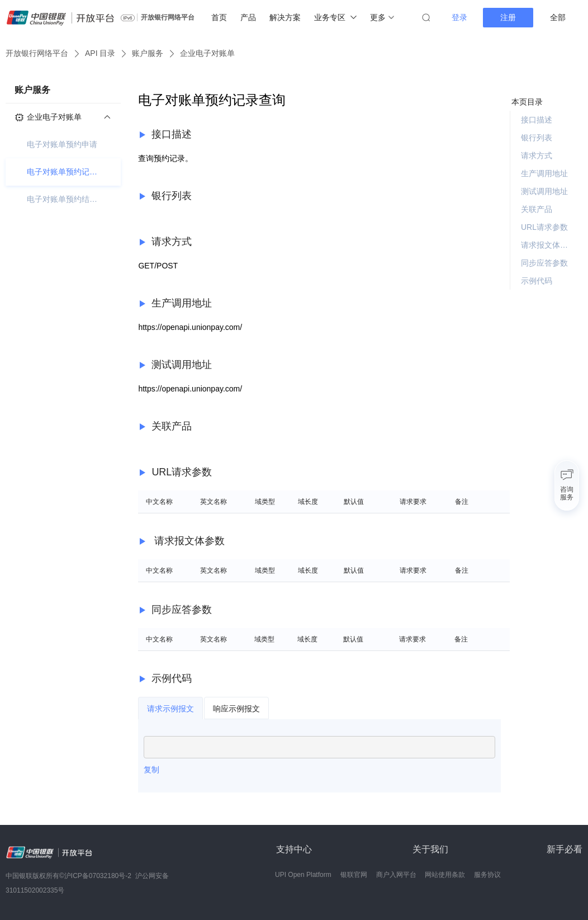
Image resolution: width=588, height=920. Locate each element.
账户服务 (148, 53)
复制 (151, 770)
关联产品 (537, 209)
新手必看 (565, 849)
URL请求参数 (544, 227)
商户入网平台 (396, 875)
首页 (219, 17)
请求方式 (537, 155)
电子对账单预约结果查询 (63, 199)
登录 (459, 17)
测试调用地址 (544, 191)
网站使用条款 (445, 875)
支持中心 (294, 849)
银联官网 (354, 875)
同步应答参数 (544, 263)
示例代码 (537, 281)
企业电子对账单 (207, 53)
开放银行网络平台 (168, 17)
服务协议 (487, 875)
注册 (508, 17)
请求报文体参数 (547, 245)
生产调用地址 (544, 173)
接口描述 (537, 120)
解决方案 (285, 17)
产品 (248, 17)
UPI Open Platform (303, 875)
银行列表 (537, 138)
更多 (382, 17)
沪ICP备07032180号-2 (98, 876)
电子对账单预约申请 (62, 144)
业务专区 (335, 17)
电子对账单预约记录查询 (63, 172)
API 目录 (100, 53)
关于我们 (430, 849)
